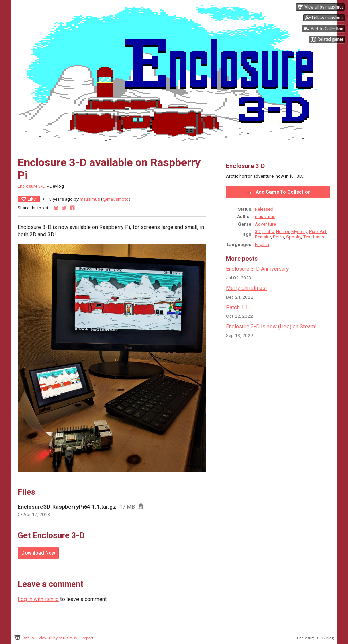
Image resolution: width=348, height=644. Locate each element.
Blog (330, 638)
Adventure (265, 224)
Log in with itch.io (38, 599)
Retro (279, 237)
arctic (268, 231)
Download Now (38, 553)
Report (87, 638)
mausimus (90, 199)
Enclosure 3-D (32, 186)
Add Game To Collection (278, 192)
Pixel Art (318, 231)
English (262, 244)
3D (258, 231)
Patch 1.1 (237, 307)
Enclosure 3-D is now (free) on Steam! (271, 326)
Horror (283, 231)
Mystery (299, 231)
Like (29, 199)
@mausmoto (116, 199)
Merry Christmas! (247, 288)
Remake (263, 237)
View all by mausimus (58, 638)
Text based (314, 237)
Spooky (294, 237)
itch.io (28, 638)
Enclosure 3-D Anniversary (257, 269)
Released (264, 209)
